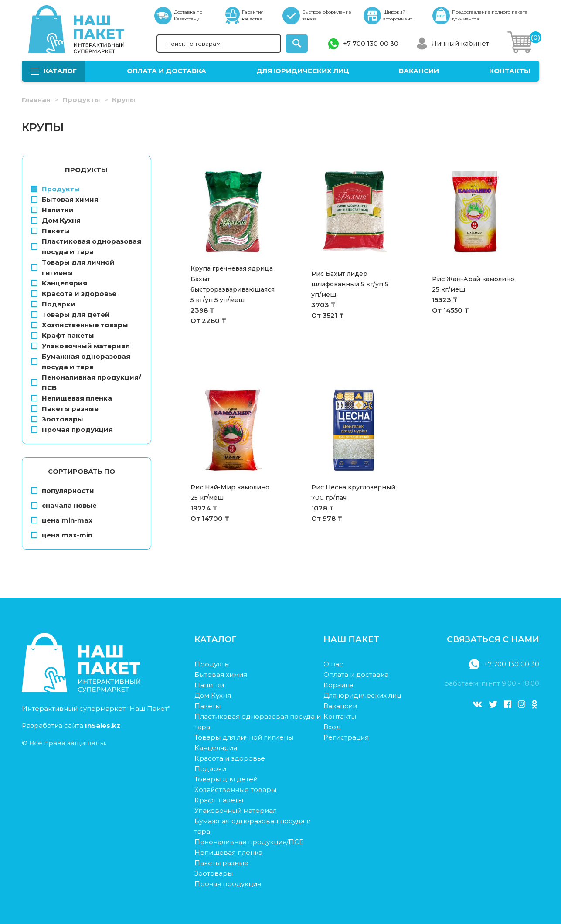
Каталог (54, 71)
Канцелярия (59, 283)
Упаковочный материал (80, 346)
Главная (36, 100)
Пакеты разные (65, 409)
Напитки (52, 210)
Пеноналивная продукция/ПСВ (86, 382)
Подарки (53, 304)
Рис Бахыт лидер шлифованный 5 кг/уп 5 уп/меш (350, 284)
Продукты (81, 100)
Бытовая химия (65, 199)
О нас (333, 664)
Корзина (338, 685)
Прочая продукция (72, 430)
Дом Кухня (56, 220)
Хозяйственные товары (80, 325)
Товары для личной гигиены (73, 267)
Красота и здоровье (74, 294)
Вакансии (419, 71)
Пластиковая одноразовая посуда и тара (86, 246)
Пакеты (50, 231)
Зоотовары (57, 419)
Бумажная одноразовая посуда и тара (81, 362)
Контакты (510, 71)
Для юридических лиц (303, 71)
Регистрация (346, 737)
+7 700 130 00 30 (371, 44)
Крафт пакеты (63, 335)
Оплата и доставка (167, 71)
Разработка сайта (71, 725)
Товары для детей (70, 314)
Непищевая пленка (71, 398)
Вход (332, 727)
